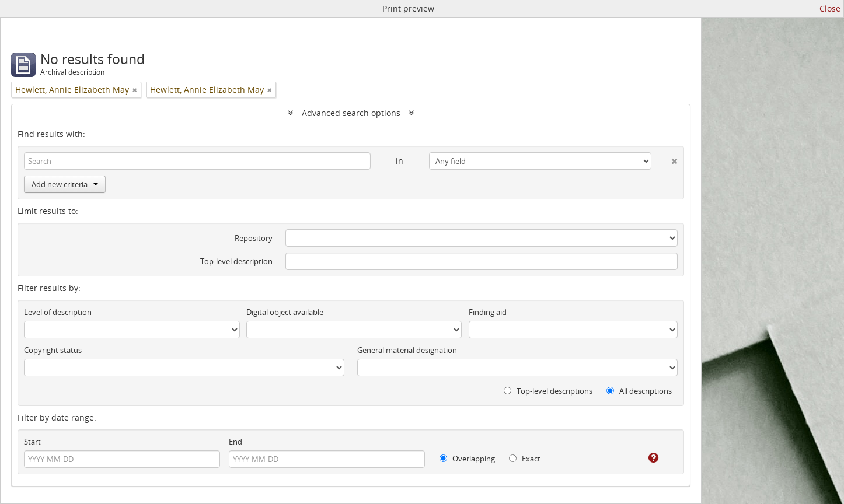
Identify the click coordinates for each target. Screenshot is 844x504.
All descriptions (639, 391)
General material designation (407, 350)
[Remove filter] (135, 90)
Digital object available (285, 312)
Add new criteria (65, 184)
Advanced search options (351, 113)
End (236, 442)
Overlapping (467, 459)
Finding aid (488, 312)
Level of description (58, 312)
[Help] (645, 458)
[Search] (197, 161)
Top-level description (236, 261)
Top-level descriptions (548, 391)
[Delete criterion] (665, 159)
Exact (525, 459)
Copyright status (53, 350)
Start (32, 442)
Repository (254, 238)
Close (830, 8)
